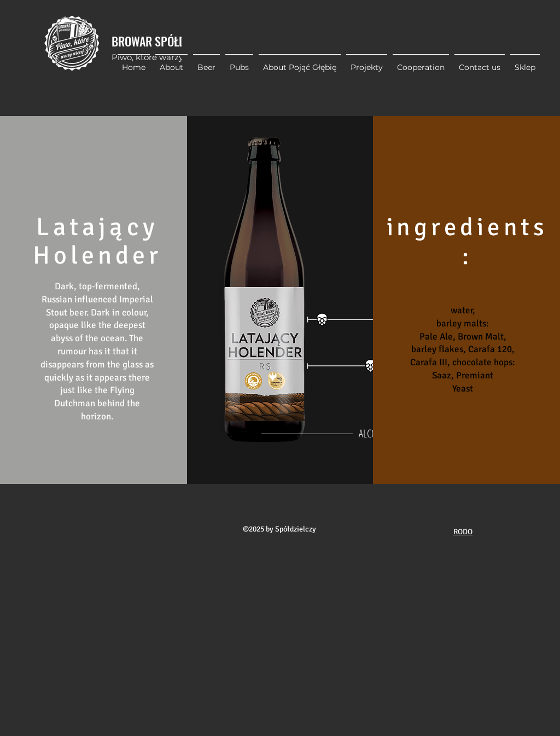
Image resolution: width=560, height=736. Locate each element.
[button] (367, 62)
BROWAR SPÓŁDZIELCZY (166, 41)
